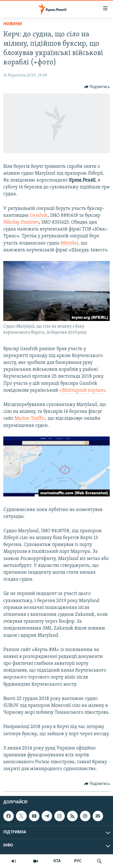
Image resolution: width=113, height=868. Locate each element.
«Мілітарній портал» (82, 390)
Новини (13, 24)
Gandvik (39, 215)
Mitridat (69, 243)
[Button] (97, 87)
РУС (78, 861)
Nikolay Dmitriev (21, 222)
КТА (57, 861)
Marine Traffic (30, 418)
